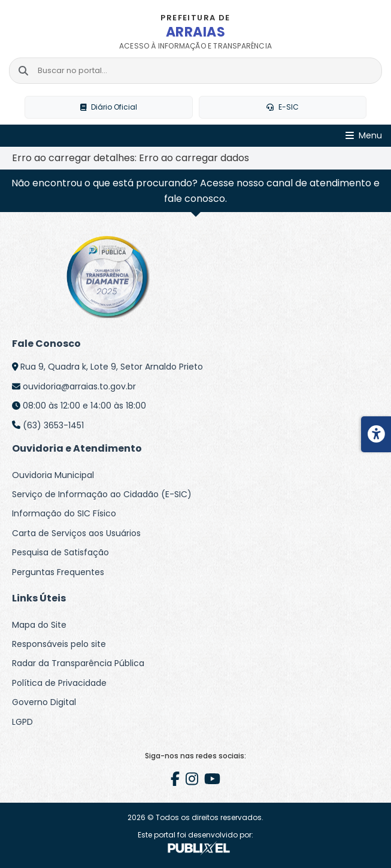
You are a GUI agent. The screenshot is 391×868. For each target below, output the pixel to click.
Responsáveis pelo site (59, 644)
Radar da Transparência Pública (78, 663)
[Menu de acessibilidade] (376, 434)
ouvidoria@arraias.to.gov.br (79, 386)
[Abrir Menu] (364, 136)
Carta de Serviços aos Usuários (76, 533)
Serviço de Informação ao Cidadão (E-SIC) (102, 494)
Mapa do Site (39, 625)
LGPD (22, 722)
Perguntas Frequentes (58, 572)
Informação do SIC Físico (64, 513)
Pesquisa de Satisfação (60, 552)
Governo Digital (44, 702)
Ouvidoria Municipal (53, 475)
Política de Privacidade (59, 683)
